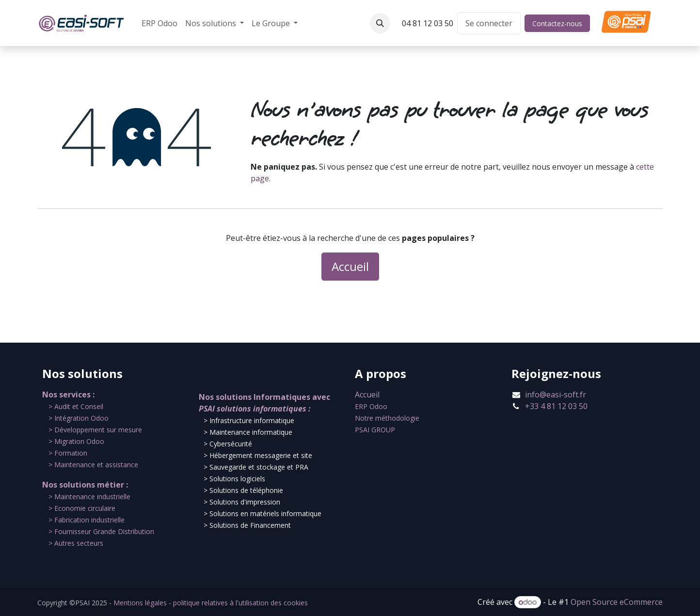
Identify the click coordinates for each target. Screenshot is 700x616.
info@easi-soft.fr (556, 395)
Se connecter (489, 23)
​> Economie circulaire (82, 508)
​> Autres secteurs (76, 543)
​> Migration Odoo (76, 441)
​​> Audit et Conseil (76, 406)
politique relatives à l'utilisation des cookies (240, 603)
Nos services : (68, 395)
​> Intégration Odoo (79, 418)
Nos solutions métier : (85, 485)
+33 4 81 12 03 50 (556, 406)
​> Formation (68, 453)
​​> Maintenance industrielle (89, 497)
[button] (380, 23)
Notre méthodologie (387, 418)
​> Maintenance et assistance (93, 465)
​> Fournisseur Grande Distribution (101, 531)
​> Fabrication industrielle (87, 520)
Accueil (350, 266)
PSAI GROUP (375, 430)
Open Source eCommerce (617, 602)
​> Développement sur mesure (95, 430)
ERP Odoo (371, 406)
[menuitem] (159, 23)
